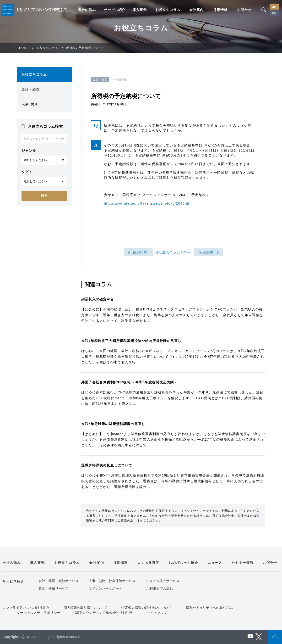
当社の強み (87, 10)
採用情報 (220, 10)
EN (274, 13)
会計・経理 (31, 89)
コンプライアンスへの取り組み (26, 608)
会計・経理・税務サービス (59, 581)
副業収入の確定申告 (98, 299)
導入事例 (140, 10)
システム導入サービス (163, 581)
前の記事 (140, 252)
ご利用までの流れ (159, 588)
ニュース (215, 563)
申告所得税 (120, 80)
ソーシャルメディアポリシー (38, 613)
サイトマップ (157, 613)
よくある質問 (148, 563)
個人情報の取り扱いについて (85, 608)
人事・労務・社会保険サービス (112, 581)
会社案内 (196, 10)
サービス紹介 (115, 10)
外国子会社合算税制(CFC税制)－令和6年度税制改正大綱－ (129, 382)
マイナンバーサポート (105, 588)
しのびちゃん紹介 (183, 563)
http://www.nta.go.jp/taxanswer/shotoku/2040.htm (148, 203)
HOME (24, 48)
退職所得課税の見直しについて (107, 465)
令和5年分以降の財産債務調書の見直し (113, 424)
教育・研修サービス (54, 588)
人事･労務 (30, 104)
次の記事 (207, 252)
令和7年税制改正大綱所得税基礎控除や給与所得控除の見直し (131, 341)
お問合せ (244, 10)
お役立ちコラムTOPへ (173, 252)
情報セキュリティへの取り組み (209, 608)
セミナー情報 (243, 563)
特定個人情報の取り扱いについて (146, 608)
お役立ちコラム (168, 10)
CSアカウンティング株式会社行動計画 (104, 613)
